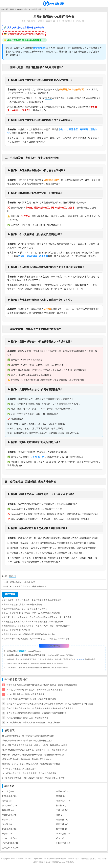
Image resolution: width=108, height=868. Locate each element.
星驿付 (30, 48)
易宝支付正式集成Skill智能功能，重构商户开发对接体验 (27, 759)
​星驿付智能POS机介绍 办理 (22, 582)
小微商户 (82, 202)
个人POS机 (9, 838)
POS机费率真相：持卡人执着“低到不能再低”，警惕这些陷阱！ (34, 722)
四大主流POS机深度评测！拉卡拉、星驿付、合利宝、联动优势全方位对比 (35, 745)
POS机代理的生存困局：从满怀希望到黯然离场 (28, 718)
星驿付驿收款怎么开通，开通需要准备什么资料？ (26, 609)
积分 (60, 838)
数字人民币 (10, 805)
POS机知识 (23, 9)
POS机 (8, 791)
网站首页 (13, 9)
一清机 (7, 834)
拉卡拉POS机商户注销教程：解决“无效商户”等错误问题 (31, 699)
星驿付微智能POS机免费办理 (17, 630)
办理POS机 (63, 791)
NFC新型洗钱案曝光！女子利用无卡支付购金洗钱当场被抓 (28, 736)
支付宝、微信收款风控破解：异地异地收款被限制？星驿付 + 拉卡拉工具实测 (38, 617)
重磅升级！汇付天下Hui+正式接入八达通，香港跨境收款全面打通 (31, 764)
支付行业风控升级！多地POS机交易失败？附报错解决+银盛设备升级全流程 (40, 708)
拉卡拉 (61, 805)
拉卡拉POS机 (10, 848)
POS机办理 (63, 843)
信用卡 (7, 820)
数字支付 (62, 829)
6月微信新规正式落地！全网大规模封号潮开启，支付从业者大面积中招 (34, 778)
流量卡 (55, 300)
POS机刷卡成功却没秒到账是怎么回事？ (28, 586)
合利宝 (7, 801)
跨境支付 (62, 820)
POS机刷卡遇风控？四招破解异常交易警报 (26, 694)
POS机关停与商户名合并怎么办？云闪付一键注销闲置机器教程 (34, 690)
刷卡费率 (15, 360)
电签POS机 (63, 801)
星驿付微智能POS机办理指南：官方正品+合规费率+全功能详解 (32, 613)
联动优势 (8, 810)
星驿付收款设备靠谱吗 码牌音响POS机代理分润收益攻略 (27, 741)
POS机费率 (9, 796)
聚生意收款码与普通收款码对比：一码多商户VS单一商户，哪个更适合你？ (37, 626)
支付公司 (62, 810)
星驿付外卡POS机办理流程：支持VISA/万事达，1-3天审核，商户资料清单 (37, 639)
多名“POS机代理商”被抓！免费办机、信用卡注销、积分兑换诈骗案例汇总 (35, 750)
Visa (60, 815)
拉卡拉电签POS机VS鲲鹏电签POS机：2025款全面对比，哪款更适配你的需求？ (42, 685)
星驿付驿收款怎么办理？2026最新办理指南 (23, 604)
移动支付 (62, 824)
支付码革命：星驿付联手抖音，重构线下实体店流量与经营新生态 (32, 600)
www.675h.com (34, 651)
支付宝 (7, 824)
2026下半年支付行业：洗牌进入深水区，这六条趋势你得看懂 (29, 773)
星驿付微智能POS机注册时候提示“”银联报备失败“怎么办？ (30, 634)
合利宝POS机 (10, 843)
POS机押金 (63, 834)
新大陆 (48, 98)
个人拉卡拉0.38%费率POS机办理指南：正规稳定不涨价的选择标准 (36, 713)
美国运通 (67, 404)
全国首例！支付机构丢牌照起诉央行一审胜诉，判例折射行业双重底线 (33, 755)
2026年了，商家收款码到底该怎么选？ (19, 769)
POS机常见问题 (35, 9)
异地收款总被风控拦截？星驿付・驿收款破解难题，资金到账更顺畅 (33, 622)
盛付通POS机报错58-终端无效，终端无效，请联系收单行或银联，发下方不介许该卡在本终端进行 (50, 704)
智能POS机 (9, 815)
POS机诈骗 (9, 829)
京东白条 (26, 414)
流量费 (51, 313)
